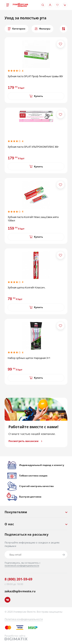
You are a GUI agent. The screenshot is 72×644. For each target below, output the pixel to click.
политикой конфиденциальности (22, 565)
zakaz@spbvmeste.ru (20, 591)
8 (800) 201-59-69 (18, 579)
